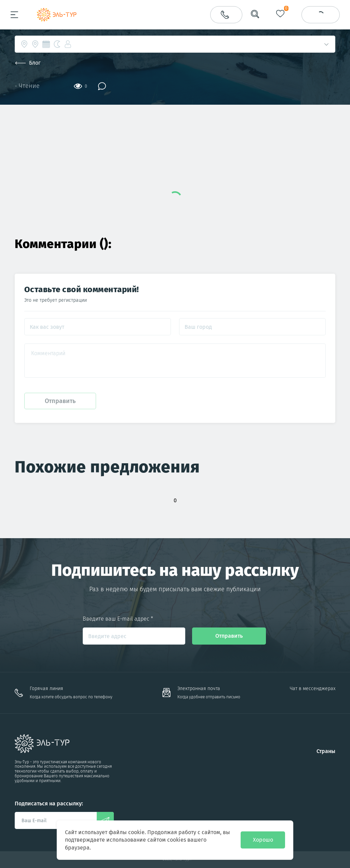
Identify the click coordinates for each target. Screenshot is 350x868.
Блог (28, 63)
